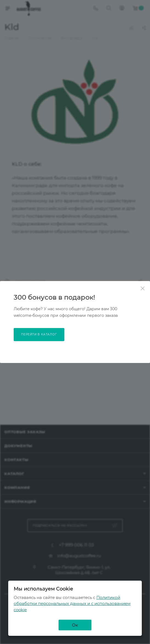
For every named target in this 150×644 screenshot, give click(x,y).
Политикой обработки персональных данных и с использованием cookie (72, 604)
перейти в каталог (39, 334)
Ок (75, 625)
